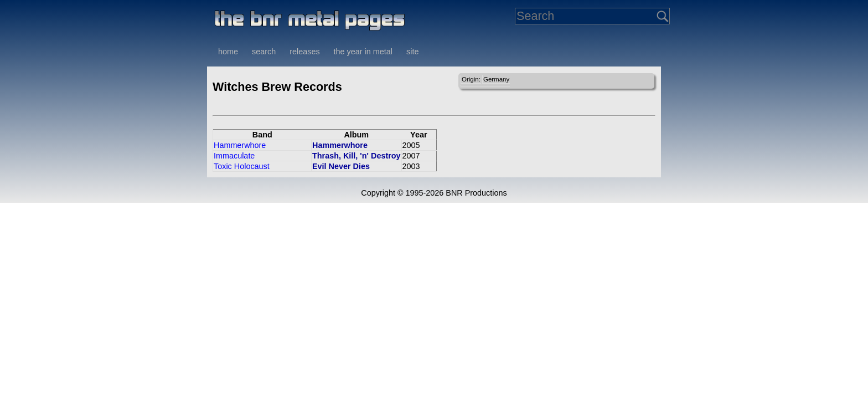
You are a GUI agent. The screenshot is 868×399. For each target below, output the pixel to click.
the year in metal (363, 52)
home (228, 52)
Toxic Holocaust (242, 166)
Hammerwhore (240, 145)
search (264, 52)
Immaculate (234, 156)
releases (304, 52)
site (412, 52)
